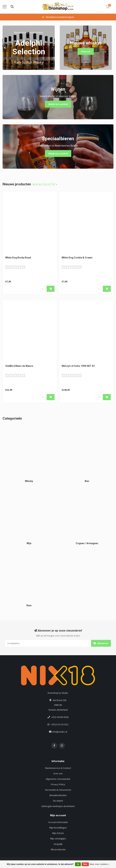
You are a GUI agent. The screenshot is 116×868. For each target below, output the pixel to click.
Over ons (58, 773)
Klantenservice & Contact (58, 768)
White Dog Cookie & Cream (77, 258)
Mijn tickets (58, 833)
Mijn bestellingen (58, 828)
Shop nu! (86, 51)
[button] (5, 48)
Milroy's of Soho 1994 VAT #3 (78, 366)
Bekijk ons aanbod (58, 104)
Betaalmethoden (58, 795)
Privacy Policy (58, 784)
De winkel (58, 801)
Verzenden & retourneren (58, 790)
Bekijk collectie (45, 185)
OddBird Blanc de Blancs (19, 366)
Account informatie (58, 822)
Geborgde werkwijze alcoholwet (58, 806)
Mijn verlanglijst (58, 839)
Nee (85, 864)
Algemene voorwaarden (58, 779)
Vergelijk (58, 844)
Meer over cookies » (100, 864)
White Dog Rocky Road (18, 258)
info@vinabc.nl (60, 732)
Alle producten (58, 849)
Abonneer (101, 643)
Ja (78, 864)
